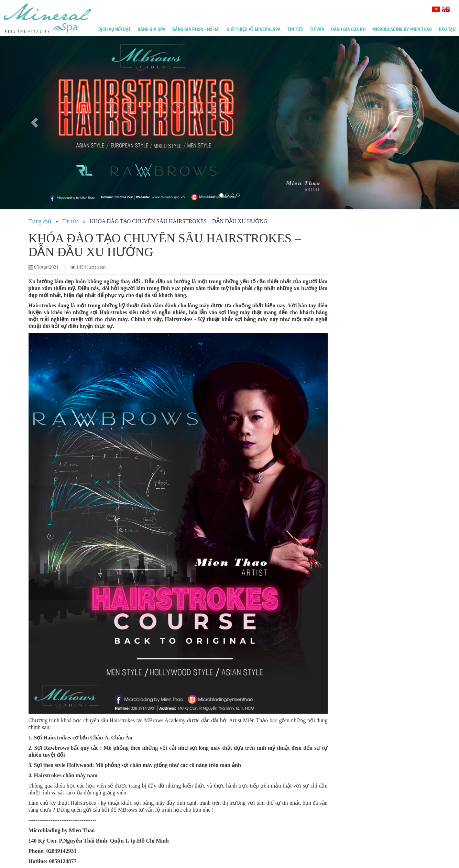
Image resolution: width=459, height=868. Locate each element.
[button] (34, 123)
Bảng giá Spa (151, 29)
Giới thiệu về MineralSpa (254, 29)
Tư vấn (317, 29)
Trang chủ (40, 221)
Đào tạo (447, 29)
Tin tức (295, 29)
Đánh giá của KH (348, 29)
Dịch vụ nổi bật (114, 29)
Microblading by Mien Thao (402, 29)
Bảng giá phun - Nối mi (196, 29)
